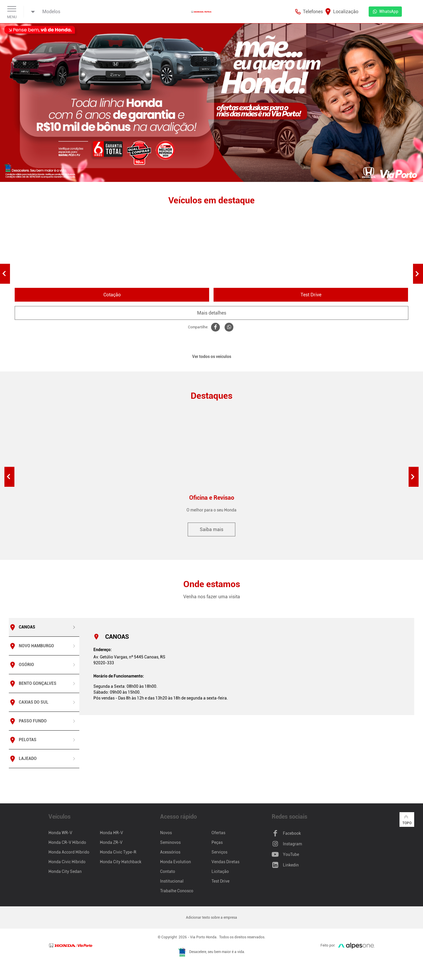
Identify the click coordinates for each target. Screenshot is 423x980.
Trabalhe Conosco (177, 891)
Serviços (219, 852)
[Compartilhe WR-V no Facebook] (215, 327)
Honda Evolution (176, 862)
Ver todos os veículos (212, 356)
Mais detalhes (212, 313)
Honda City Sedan (65, 871)
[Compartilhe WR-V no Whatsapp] (229, 327)
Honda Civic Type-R (118, 852)
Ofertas (218, 833)
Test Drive (311, 295)
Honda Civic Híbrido (67, 862)
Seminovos (170, 842)
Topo (407, 819)
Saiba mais (211, 529)
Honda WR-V (60, 833)
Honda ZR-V (111, 842)
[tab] (44, 627)
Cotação (112, 295)
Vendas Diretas (225, 862)
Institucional (172, 881)
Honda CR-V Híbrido (67, 842)
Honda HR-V (111, 833)
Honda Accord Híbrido (69, 852)
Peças (217, 842)
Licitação (220, 871)
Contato (168, 871)
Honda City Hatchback (121, 862)
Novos (166, 833)
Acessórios (170, 852)
